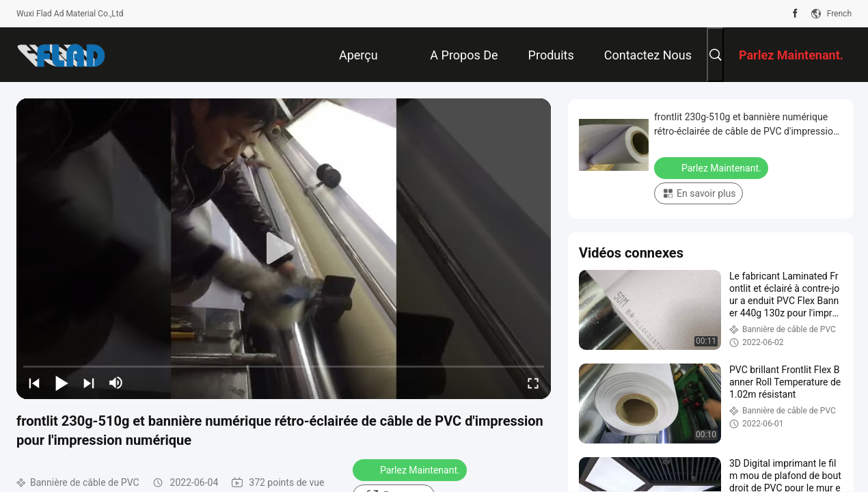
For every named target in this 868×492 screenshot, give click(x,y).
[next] (89, 383)
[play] (284, 249)
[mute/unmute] (116, 383)
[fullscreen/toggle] (533, 383)
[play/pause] (62, 383)
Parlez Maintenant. (411, 469)
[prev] (34, 383)
